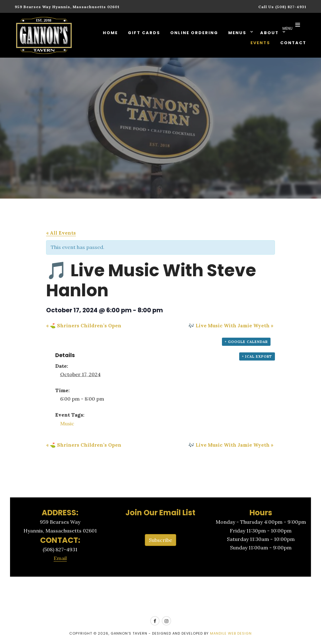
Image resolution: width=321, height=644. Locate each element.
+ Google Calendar (246, 342)
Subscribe (160, 540)
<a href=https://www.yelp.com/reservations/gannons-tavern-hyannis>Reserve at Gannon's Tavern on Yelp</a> (160, 597)
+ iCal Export (257, 356)
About (270, 33)
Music (67, 423)
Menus (238, 33)
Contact (293, 43)
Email (60, 558)
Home (110, 33)
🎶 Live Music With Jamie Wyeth (231, 326)
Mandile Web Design (231, 633)
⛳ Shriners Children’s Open (84, 326)
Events (260, 43)
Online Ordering (194, 33)
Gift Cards (144, 33)
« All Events (61, 233)
